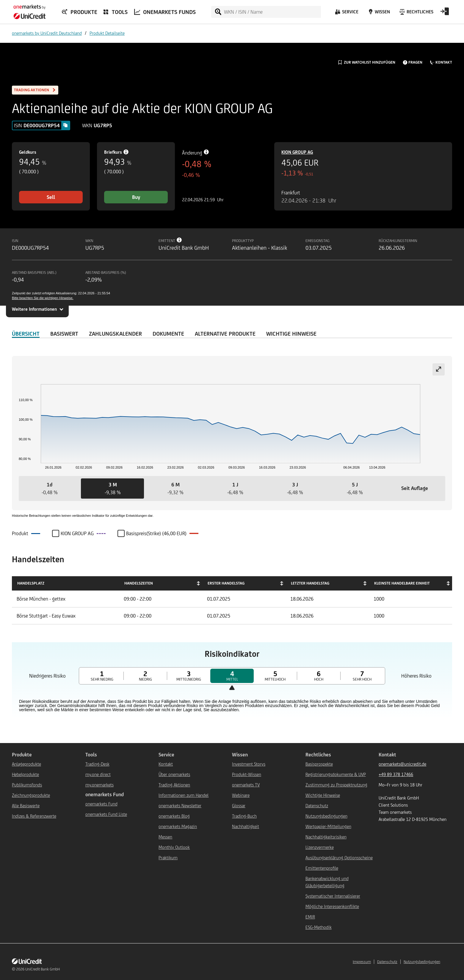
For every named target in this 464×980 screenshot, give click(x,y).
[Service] (346, 13)
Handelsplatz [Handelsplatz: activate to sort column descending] (31, 583)
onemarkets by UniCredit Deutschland (47, 33)
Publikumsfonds (27, 785)
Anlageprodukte (26, 764)
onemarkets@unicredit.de (402, 764)
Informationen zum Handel (184, 795)
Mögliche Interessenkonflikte (332, 906)
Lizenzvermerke (320, 847)
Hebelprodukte (25, 774)
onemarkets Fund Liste (106, 814)
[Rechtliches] (416, 13)
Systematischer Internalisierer (333, 896)
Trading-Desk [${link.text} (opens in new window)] (97, 764)
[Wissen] (378, 13)
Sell (51, 197)
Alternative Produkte (225, 334)
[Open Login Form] (445, 13)
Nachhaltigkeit (246, 826)
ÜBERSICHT (26, 334)
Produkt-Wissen (247, 774)
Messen (165, 837)
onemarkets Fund (101, 804)
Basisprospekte (319, 764)
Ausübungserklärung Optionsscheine (339, 858)
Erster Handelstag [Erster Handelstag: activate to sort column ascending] (226, 583)
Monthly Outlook (174, 847)
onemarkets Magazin (178, 826)
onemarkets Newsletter (180, 806)
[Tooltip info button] (179, 240)
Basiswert (64, 334)
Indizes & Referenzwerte (34, 816)
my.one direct (98, 774)
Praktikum (168, 858)
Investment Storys (249, 764)
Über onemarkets (174, 774)
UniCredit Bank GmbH (43, 969)
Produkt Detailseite (107, 33)
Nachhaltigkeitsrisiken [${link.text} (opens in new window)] (326, 837)
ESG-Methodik (319, 927)
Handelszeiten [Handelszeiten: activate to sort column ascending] (139, 583)
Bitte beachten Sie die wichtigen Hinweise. (43, 298)
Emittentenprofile (322, 868)
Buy (136, 197)
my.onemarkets (99, 785)
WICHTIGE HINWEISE (291, 334)
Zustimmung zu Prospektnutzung (336, 785)
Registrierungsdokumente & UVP (336, 774)
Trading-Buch (244, 816)
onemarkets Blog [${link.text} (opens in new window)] (174, 816)
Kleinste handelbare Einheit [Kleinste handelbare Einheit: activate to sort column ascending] (402, 583)
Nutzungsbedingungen (326, 816)
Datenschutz (317, 806)
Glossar (239, 806)
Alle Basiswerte (26, 806)
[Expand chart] (439, 369)
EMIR (310, 917)
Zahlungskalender (115, 334)
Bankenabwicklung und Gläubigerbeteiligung (327, 882)
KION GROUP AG (297, 152)
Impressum (362, 962)
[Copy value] (65, 125)
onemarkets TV (246, 785)
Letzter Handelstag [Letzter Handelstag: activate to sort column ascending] (310, 583)
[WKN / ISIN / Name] (272, 12)
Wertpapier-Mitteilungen (328, 826)
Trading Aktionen (174, 785)
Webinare (241, 795)
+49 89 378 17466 (396, 774)
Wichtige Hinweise (323, 795)
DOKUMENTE (168, 334)
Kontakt (166, 764)
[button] (50, 489)
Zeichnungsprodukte (31, 795)
